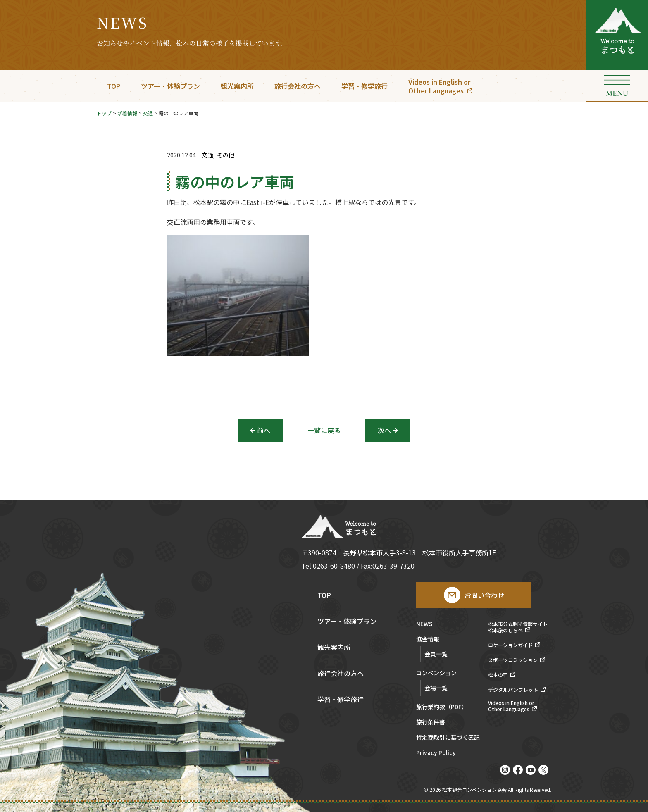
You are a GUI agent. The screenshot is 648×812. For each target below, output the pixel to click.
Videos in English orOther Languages (439, 86)
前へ (264, 430)
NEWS (424, 624)
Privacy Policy (436, 753)
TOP (114, 86)
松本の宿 (498, 675)
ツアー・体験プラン (170, 86)
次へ (384, 430)
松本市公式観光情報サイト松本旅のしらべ (518, 627)
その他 (226, 155)
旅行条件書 (431, 723)
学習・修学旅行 (364, 86)
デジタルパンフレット (513, 690)
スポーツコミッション (513, 660)
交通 (207, 155)
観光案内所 (237, 86)
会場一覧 (436, 688)
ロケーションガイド (510, 645)
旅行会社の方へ (298, 86)
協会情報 (428, 639)
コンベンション (436, 673)
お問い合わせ (484, 595)
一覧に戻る (324, 430)
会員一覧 (436, 654)
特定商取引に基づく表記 (448, 738)
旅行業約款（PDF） (442, 707)
